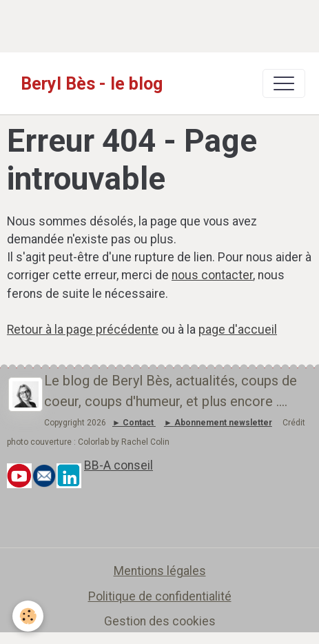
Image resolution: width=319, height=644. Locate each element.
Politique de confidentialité (160, 596)
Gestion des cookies (160, 621)
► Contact (133, 423)
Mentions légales (160, 571)
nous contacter (212, 275)
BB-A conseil (119, 465)
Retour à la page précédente (83, 330)
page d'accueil (238, 330)
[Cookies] (28, 616)
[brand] (92, 83)
